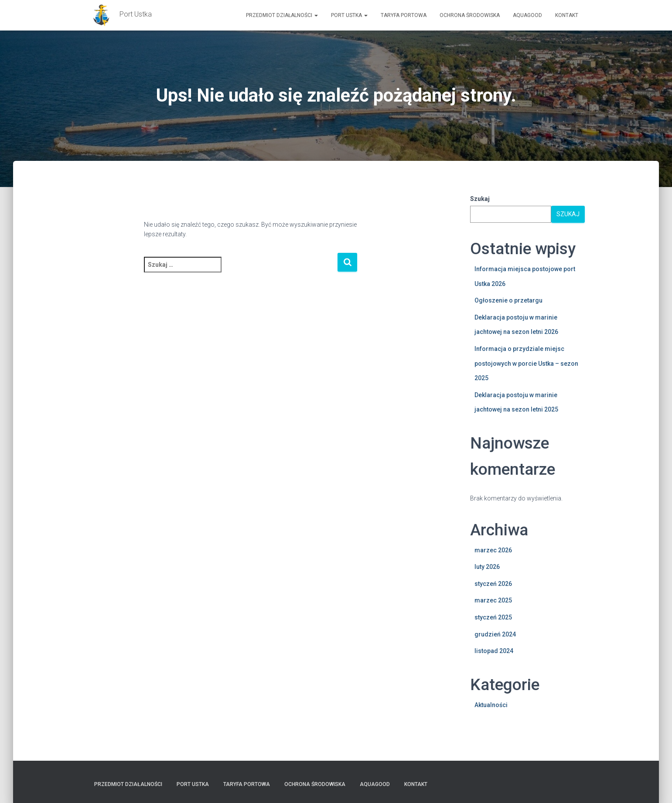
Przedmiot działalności (282, 15)
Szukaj (480, 199)
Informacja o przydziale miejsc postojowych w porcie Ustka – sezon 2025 (526, 363)
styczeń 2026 (493, 584)
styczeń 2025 (493, 617)
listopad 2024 (494, 651)
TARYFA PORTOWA (404, 15)
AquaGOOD (527, 15)
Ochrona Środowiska (470, 15)
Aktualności (491, 705)
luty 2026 (487, 567)
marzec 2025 (493, 600)
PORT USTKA (349, 15)
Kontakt (567, 15)
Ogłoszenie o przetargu (508, 300)
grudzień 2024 (495, 634)
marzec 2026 (493, 550)
